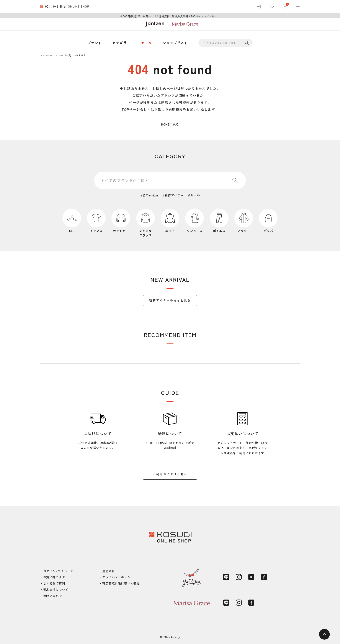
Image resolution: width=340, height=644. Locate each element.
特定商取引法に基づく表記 (121, 583)
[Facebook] (264, 577)
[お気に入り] (272, 7)
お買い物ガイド (54, 577)
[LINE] (226, 577)
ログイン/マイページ (58, 571)
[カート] (285, 7)
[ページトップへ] (324, 634)
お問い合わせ (53, 596)
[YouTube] (251, 577)
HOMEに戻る (170, 124)
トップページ (47, 55)
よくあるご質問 (54, 583)
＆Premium (150, 195)
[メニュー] (298, 7)
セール (146, 43)
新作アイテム (174, 195)
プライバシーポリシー (118, 577)
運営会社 (108, 571)
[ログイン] (259, 7)
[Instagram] (239, 577)
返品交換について (56, 590)
